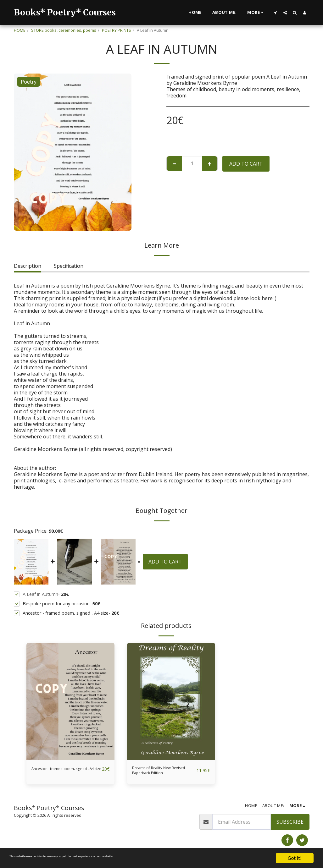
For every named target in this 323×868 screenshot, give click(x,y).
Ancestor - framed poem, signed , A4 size (61, 773)
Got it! (295, 858)
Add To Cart (246, 164)
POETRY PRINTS (117, 30)
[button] (275, 13)
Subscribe (290, 827)
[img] (70, 701)
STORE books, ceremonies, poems (64, 30)
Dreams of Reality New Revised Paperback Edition (163, 773)
